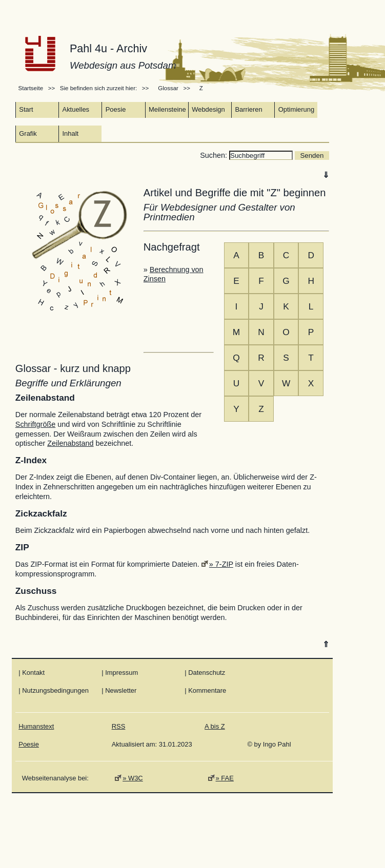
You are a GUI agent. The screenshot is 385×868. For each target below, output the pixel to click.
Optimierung (297, 109)
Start (26, 109)
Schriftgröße (35, 424)
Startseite (32, 88)
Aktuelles (76, 109)
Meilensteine (167, 109)
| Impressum (120, 673)
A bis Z (215, 726)
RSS (119, 726)
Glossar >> (176, 88)
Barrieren (248, 109)
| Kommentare (205, 690)
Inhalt (71, 133)
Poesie (116, 109)
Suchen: (215, 155)
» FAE (225, 778)
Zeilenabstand (70, 443)
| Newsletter (119, 690)
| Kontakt (32, 673)
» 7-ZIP (221, 564)
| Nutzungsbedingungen (54, 690)
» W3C (133, 778)
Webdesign (208, 109)
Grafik (28, 133)
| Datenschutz (205, 673)
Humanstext (36, 726)
